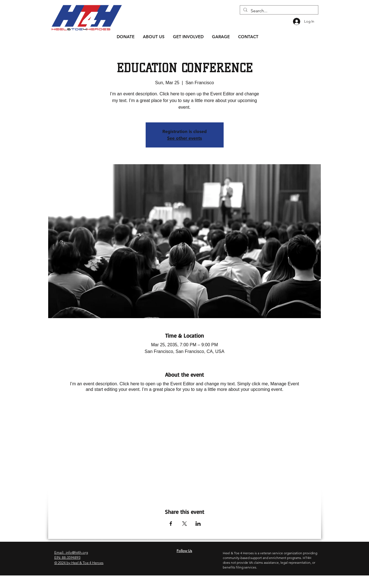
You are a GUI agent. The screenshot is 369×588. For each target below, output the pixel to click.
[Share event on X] (184, 524)
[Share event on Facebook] (171, 524)
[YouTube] (194, 582)
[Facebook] (184, 582)
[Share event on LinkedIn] (198, 524)
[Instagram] (175, 582)
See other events (184, 138)
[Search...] (278, 11)
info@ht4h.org (77, 552)
